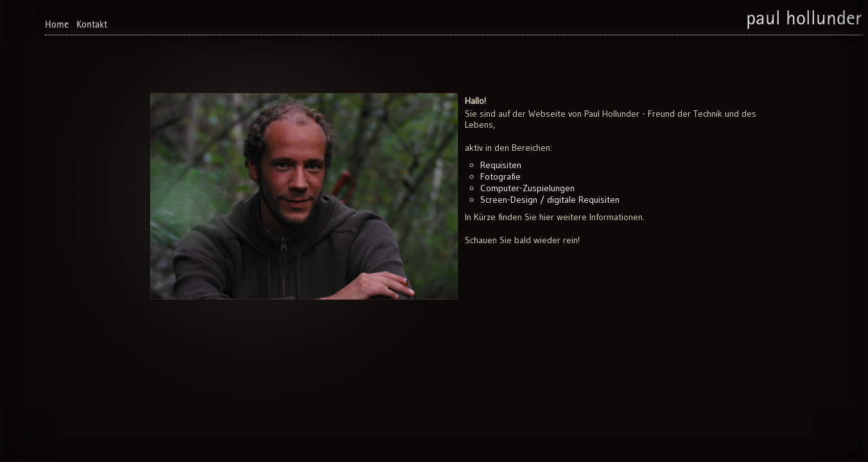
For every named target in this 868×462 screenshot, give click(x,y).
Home (57, 26)
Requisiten (501, 165)
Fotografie (500, 176)
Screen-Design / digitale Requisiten (550, 200)
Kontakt (92, 26)
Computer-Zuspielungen (527, 188)
